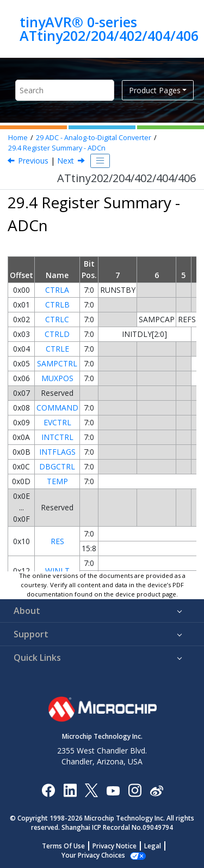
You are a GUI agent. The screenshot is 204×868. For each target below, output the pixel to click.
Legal (153, 846)
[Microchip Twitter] (91, 790)
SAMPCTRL (57, 363)
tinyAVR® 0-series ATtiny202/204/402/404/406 (109, 29)
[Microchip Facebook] (48, 790)
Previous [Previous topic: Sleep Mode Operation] (33, 161)
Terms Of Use (63, 846)
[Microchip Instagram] (135, 790)
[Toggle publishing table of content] (100, 161)
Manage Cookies (93, 855)
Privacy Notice (115, 846)
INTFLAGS (57, 452)
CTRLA (57, 290)
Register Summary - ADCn (57, 148)
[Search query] (65, 90)
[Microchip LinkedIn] (70, 790)
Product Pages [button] (155, 90)
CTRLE (57, 349)
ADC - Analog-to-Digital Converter (94, 138)
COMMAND (57, 408)
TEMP (57, 481)
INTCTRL (57, 437)
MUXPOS (57, 378)
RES (57, 541)
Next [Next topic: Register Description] (66, 161)
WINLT (57, 571)
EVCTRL (57, 422)
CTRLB (57, 305)
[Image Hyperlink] (113, 790)
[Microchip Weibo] (156, 790)
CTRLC (57, 319)
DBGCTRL (57, 466)
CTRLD (57, 334)
